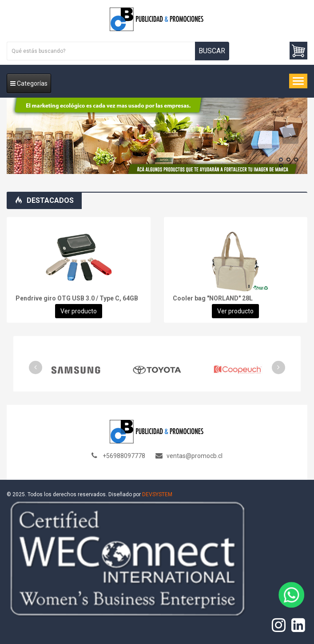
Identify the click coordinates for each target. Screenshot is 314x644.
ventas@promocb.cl (195, 456)
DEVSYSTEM (157, 494)
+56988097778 (124, 456)
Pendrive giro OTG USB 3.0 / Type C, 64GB (77, 298)
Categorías (29, 83)
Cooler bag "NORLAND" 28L (213, 298)
